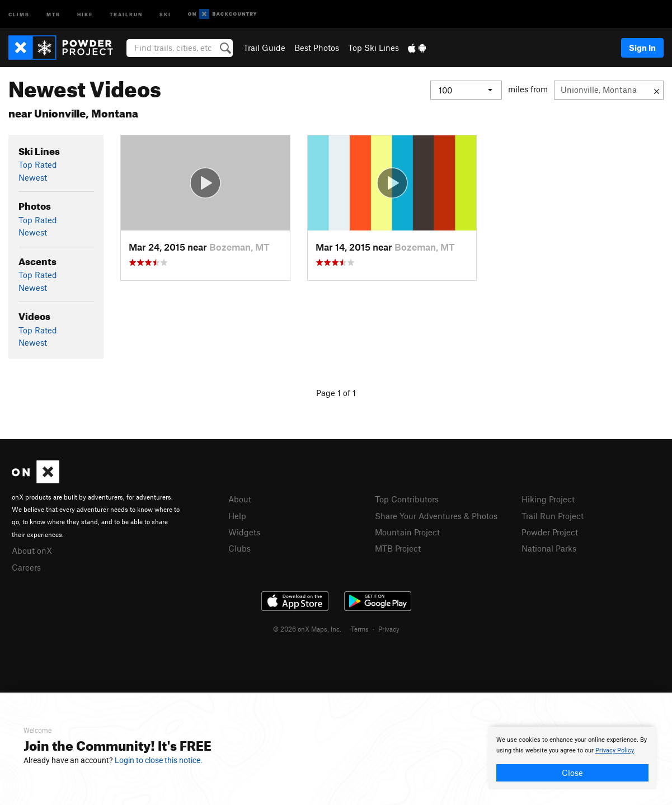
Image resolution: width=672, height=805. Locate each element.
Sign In (642, 48)
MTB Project (398, 548)
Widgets (244, 532)
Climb (19, 14)
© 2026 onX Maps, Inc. (307, 629)
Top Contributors (407, 499)
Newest (33, 177)
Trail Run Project (553, 516)
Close (572, 773)
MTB (53, 14)
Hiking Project (548, 499)
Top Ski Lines (373, 48)
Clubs (239, 548)
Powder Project (550, 532)
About (240, 499)
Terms (360, 629)
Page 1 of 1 (336, 393)
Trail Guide (264, 48)
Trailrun (126, 14)
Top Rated (38, 164)
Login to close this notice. (159, 760)
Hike (85, 14)
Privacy (389, 629)
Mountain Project (407, 532)
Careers (26, 567)
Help (237, 516)
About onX (32, 550)
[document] (572, 758)
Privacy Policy (615, 750)
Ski (165, 14)
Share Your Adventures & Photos (436, 516)
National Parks (549, 548)
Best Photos (317, 48)
